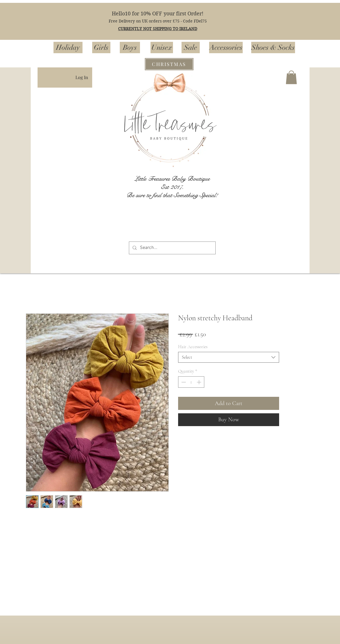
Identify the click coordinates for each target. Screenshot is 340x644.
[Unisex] (162, 48)
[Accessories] (226, 48)
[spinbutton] (191, 382)
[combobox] (229, 357)
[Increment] (199, 382)
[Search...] (172, 248)
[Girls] (101, 48)
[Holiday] (68, 48)
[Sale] (191, 48)
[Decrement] (183, 382)
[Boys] (130, 48)
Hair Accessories (193, 347)
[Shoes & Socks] (273, 48)
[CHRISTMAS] (169, 64)
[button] (291, 77)
